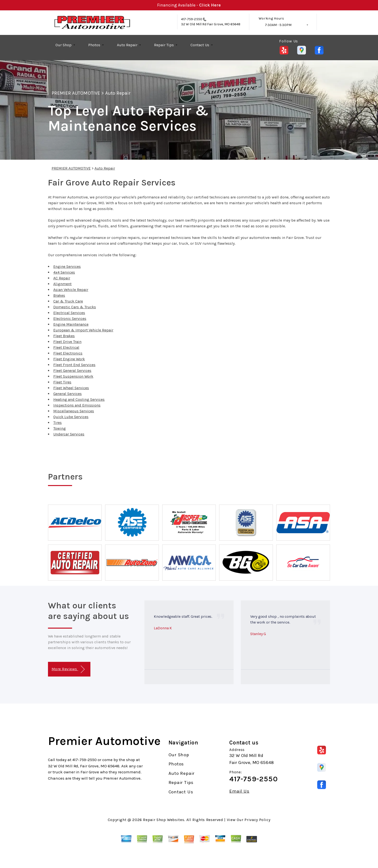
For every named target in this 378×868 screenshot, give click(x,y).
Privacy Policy (257, 820)
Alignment (62, 284)
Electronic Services (70, 319)
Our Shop (64, 45)
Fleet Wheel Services (71, 388)
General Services (67, 394)
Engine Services (67, 266)
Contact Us (200, 45)
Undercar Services (69, 434)
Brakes (59, 295)
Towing (60, 428)
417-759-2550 (192, 19)
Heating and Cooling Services (79, 399)
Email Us (239, 791)
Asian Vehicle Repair (71, 290)
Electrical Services (69, 313)
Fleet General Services (72, 371)
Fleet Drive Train (67, 342)
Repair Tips (164, 45)
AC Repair (62, 278)
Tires (57, 423)
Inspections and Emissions (77, 405)
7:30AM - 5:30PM (278, 25)
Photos (94, 45)
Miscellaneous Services (74, 411)
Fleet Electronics (68, 353)
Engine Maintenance (71, 324)
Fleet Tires (62, 382)
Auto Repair (127, 45)
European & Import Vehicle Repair (83, 330)
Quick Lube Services (71, 417)
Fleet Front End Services (74, 365)
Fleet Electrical (66, 347)
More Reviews (68, 669)
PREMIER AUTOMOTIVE (76, 93)
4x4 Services (64, 272)
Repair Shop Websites (164, 820)
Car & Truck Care (68, 301)
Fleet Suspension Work (73, 376)
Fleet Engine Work (69, 359)
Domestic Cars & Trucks (75, 307)
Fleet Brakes (64, 336)
